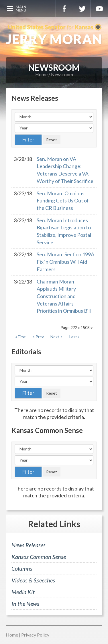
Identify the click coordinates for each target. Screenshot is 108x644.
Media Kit (23, 592)
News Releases (29, 545)
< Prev (38, 337)
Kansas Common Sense (39, 557)
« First (20, 337)
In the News (25, 604)
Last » (74, 337)
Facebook (64, 9)
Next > (57, 337)
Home (41, 74)
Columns (22, 568)
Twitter (82, 9)
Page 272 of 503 (77, 327)
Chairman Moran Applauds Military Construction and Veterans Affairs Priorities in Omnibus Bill (64, 296)
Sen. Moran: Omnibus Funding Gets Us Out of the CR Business (63, 201)
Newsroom (62, 74)
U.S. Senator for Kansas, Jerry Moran (54, 34)
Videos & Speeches (33, 580)
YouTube (99, 9)
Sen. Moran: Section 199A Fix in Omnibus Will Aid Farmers (65, 262)
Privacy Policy (35, 635)
